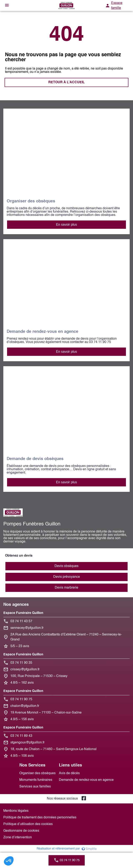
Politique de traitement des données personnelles (40, 818)
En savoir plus (66, 225)
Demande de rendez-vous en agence (86, 780)
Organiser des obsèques (37, 773)
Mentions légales (16, 811)
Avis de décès (69, 773)
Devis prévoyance (67, 577)
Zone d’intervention (18, 837)
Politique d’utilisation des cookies (28, 824)
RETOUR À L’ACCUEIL (66, 82)
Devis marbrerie (66, 588)
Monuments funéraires (36, 780)
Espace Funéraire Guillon (23, 613)
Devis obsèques (66, 566)
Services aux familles (35, 787)
